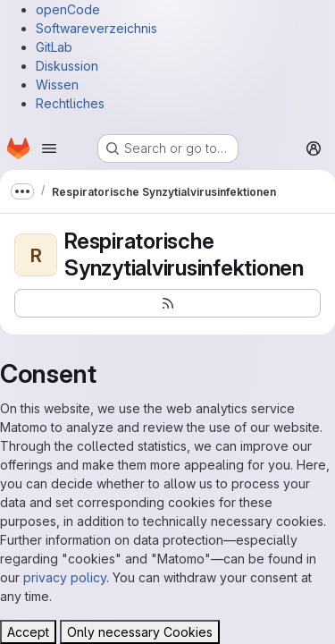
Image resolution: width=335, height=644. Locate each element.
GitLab (54, 47)
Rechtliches (70, 103)
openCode (68, 9)
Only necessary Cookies (140, 632)
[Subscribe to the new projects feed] (167, 303)
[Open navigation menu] (49, 148)
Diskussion (67, 66)
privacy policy (65, 577)
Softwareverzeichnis (96, 28)
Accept (28, 632)
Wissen (57, 85)
